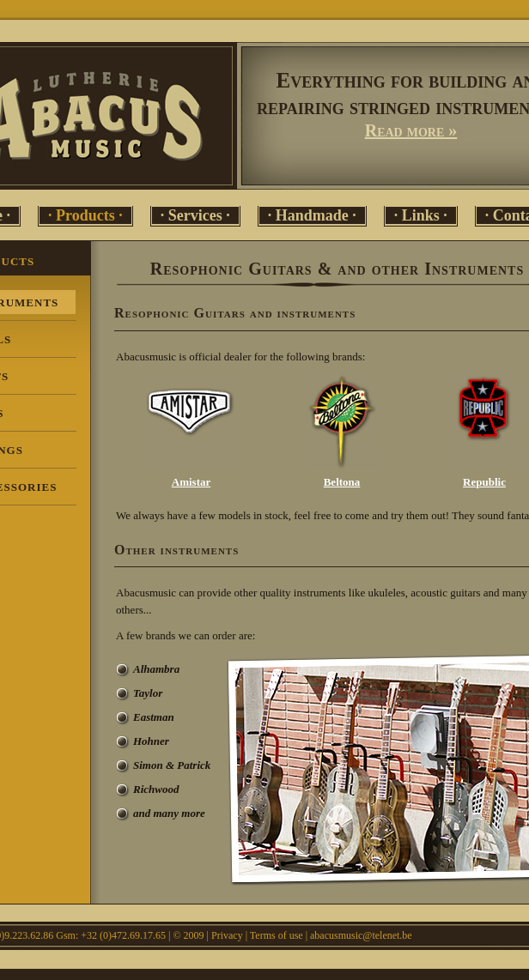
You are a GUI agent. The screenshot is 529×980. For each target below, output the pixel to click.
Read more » (411, 130)
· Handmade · (312, 215)
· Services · (195, 215)
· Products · (85, 215)
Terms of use (277, 935)
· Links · (421, 215)
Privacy (227, 935)
